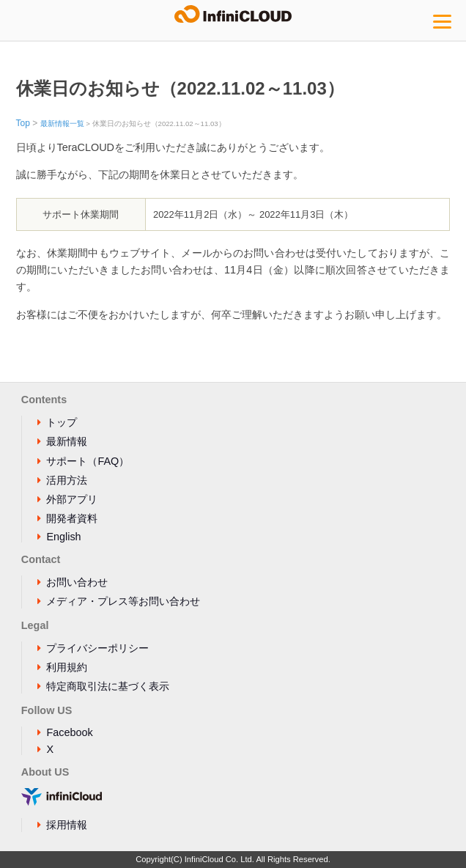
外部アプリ (72, 499)
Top (23, 123)
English (63, 537)
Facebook (69, 732)
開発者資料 (72, 518)
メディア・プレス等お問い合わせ (123, 601)
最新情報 (67, 441)
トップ (62, 422)
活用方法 (67, 480)
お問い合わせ (77, 582)
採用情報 (67, 825)
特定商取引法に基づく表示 (108, 686)
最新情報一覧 (62, 124)
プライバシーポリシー (97, 648)
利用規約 (67, 667)
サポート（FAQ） (88, 461)
